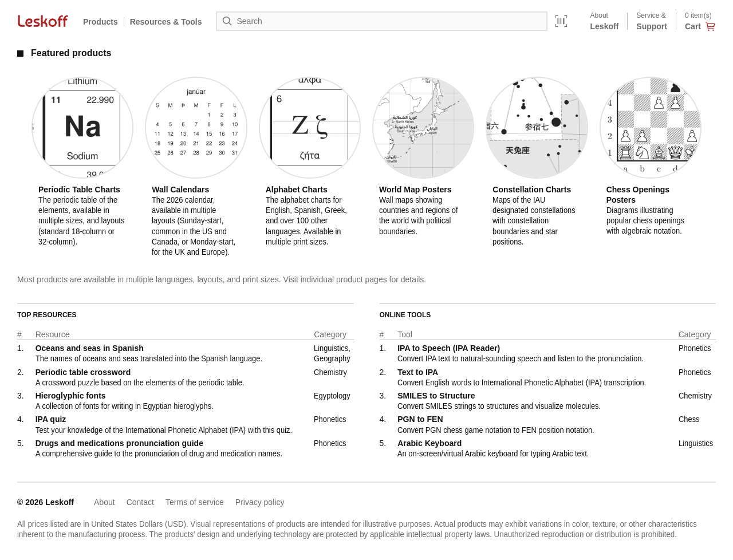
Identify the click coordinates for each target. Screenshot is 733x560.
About (105, 502)
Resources (166, 22)
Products (101, 22)
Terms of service (195, 502)
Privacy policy (260, 502)
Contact (140, 502)
